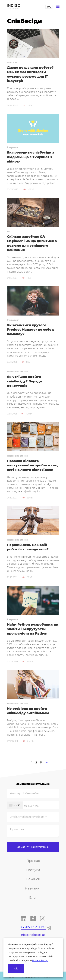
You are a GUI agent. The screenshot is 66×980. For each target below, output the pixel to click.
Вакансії (33, 879)
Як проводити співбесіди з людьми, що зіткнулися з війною (31, 157)
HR (9, 231)
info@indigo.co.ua (33, 935)
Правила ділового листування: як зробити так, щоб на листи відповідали (32, 465)
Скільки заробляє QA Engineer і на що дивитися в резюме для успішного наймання (32, 243)
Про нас (33, 861)
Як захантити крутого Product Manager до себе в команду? (31, 330)
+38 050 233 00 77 (33, 927)
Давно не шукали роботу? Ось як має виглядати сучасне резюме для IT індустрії (30, 74)
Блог (33, 898)
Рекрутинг (13, 147)
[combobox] (15, 805)
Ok (16, 969)
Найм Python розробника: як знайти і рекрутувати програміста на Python (33, 629)
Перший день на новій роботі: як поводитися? (28, 547)
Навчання (33, 888)
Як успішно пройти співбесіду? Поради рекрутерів (24, 381)
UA (49, 7)
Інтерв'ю (12, 62)
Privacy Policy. (40, 960)
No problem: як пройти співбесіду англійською (28, 711)
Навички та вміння (17, 372)
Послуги (33, 870)
